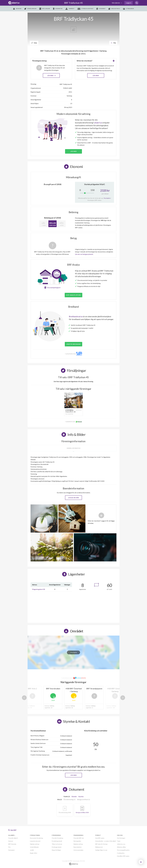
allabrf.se (98, 123)
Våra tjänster (116, 3)
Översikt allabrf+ (13, 838)
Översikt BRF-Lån (79, 838)
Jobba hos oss (121, 844)
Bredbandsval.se (76, 316)
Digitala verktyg (35, 844)
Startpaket (11, 850)
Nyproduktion (78, 847)
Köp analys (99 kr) (73, 295)
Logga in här (74, 498)
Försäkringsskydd (57, 841)
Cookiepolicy (121, 853)
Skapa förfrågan (56, 850)
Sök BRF (12, 830)
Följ (113, 43)
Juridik (32, 850)
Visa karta (73, 652)
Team (119, 841)
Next (123, 698)
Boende (74, 796)
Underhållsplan (34, 847)
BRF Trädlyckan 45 (73, 3)
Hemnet (11, 841)
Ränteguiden (77, 841)
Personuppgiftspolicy (123, 850)
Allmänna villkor (121, 847)
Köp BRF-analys (100, 838)
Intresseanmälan (78, 850)
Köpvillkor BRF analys (123, 856)
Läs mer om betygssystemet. (84, 254)
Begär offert (34, 853)
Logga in (129, 3)
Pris (9, 847)
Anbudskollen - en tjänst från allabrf (106, 841)
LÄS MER (96, 75)
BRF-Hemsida (12, 844)
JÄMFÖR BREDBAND (73, 344)
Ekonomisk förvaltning (36, 838)
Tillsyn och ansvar (57, 844)
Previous (24, 698)
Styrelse (81, 796)
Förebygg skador (57, 847)
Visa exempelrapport (54, 288)
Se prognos (107, 198)
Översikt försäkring (57, 838)
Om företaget (121, 838)
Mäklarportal (99, 847)
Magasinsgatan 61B (39, 589)
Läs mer (51, 75)
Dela (34, 43)
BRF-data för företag (101, 844)
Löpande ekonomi (35, 841)
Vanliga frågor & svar (101, 850)
